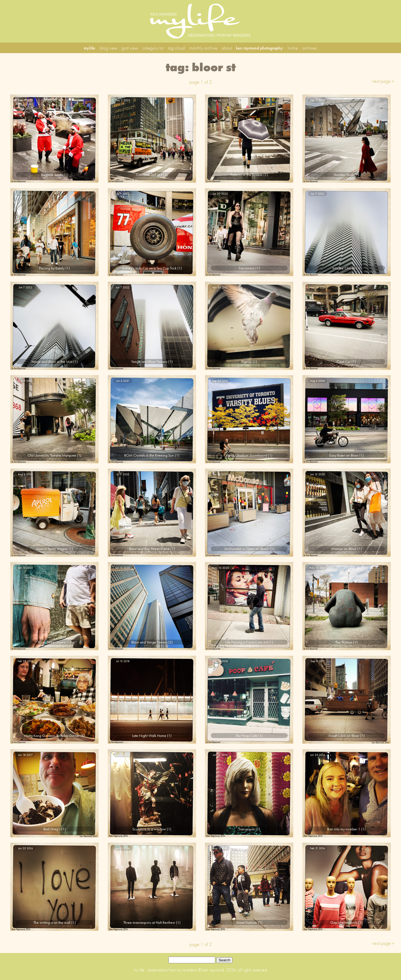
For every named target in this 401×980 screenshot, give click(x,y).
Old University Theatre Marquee (52, 455)
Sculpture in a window (149, 829)
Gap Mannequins (344, 922)
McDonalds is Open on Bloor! (247, 549)
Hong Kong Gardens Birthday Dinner (52, 736)
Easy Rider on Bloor (344, 455)
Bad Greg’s (52, 829)
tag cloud (176, 48)
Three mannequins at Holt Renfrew (149, 922)
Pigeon (247, 362)
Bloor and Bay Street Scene (149, 549)
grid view (130, 48)
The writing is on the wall (52, 922)
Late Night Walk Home (149, 736)
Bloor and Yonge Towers (149, 642)
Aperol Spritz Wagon (52, 549)
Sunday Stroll (344, 175)
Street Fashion (247, 922)
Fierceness (247, 268)
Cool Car (344, 362)
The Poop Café (246, 736)
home (293, 48)
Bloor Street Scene (52, 642)
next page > (383, 81)
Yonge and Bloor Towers (149, 362)
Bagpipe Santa (52, 175)
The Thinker (344, 642)
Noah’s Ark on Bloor (344, 736)
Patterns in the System (246, 175)
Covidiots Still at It (149, 175)
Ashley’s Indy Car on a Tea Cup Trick (149, 268)
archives (310, 48)
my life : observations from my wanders (166, 970)
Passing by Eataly (52, 268)
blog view (108, 48)
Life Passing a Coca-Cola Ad (246, 642)
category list (153, 48)
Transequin (247, 829)
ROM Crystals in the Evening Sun (149, 455)
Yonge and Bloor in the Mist (52, 362)
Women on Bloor (344, 549)
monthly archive (203, 48)
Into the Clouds (344, 268)
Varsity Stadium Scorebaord (246, 455)
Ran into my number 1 (344, 829)
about (227, 48)
